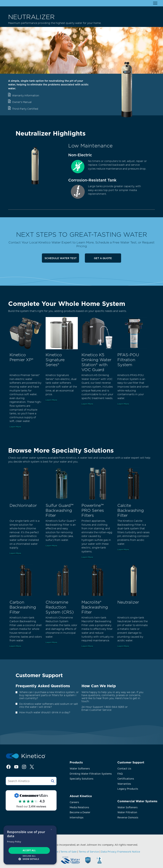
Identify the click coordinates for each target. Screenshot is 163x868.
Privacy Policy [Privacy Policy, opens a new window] (14, 842)
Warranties (124, 784)
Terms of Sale (68, 852)
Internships (77, 817)
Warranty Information (26, 95)
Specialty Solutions (81, 779)
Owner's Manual (22, 102)
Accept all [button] (29, 850)
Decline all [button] (29, 856)
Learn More (15, 427)
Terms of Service (89, 852)
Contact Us (124, 769)
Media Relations (79, 807)
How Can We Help (99, 686)
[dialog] (30, 845)
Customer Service (100, 710)
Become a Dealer (80, 812)
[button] (30, 859)
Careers (74, 802)
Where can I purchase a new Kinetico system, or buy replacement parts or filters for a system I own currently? (49, 695)
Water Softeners (80, 769)
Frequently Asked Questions (43, 686)
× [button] (51, 829)
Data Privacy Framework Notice (120, 852)
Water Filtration (127, 812)
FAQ (120, 774)
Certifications (126, 779)
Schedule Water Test (61, 258)
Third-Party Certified (25, 109)
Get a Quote (103, 258)
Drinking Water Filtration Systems (91, 774)
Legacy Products (128, 789)
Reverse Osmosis (128, 817)
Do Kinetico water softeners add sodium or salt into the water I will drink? (49, 705)
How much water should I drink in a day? (45, 712)
